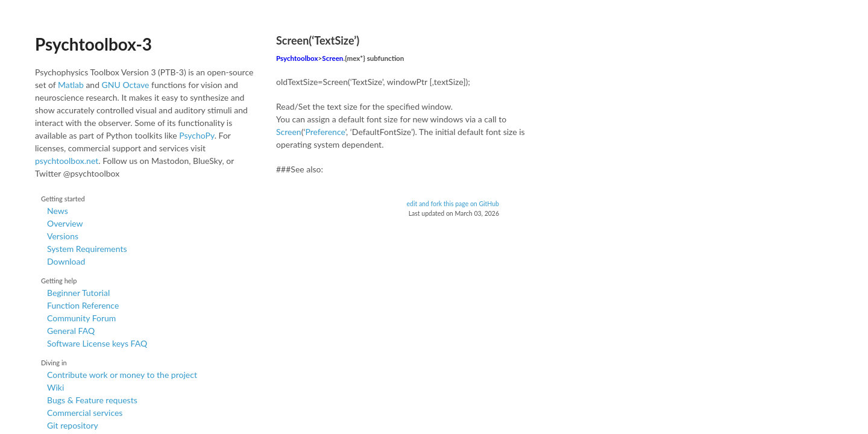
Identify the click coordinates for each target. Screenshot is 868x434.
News (58, 211)
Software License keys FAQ (97, 343)
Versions (63, 236)
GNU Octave (126, 85)
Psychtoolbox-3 (93, 44)
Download (66, 261)
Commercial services (85, 413)
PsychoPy (197, 135)
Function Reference (83, 305)
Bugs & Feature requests (92, 400)
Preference (325, 132)
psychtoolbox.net (67, 161)
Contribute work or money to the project (122, 375)
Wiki (55, 387)
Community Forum (81, 318)
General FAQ (71, 331)
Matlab (71, 85)
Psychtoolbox (297, 58)
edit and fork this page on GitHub (453, 204)
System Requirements (87, 249)
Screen (332, 58)
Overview (65, 223)
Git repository (73, 425)
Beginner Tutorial (78, 293)
